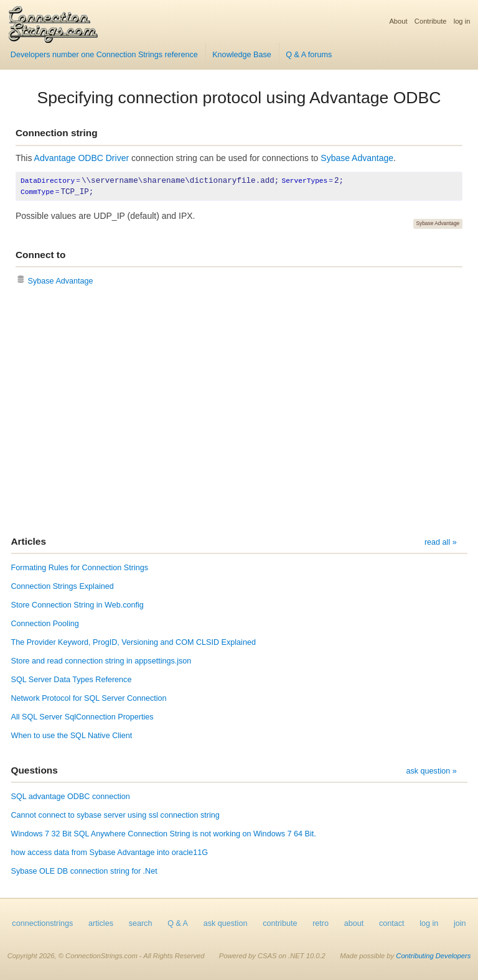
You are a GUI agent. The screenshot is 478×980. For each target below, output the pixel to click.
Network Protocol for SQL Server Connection (89, 698)
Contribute (431, 21)
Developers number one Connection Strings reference (104, 55)
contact (392, 923)
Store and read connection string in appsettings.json (101, 661)
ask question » (431, 771)
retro (321, 923)
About (398, 21)
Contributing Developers (433, 956)
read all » (441, 542)
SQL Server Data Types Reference (72, 680)
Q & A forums (309, 55)
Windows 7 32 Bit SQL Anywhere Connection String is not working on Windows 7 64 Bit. (164, 834)
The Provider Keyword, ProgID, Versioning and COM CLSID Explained (134, 642)
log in (462, 21)
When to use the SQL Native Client (72, 736)
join (460, 923)
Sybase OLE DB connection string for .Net (84, 871)
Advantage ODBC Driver (82, 158)
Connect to (40, 255)
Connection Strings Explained (63, 586)
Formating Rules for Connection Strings (80, 568)
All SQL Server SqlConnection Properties (82, 717)
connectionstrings (42, 923)
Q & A (178, 923)
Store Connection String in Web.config (77, 605)
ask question (226, 923)
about (354, 923)
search (141, 923)
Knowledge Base (242, 55)
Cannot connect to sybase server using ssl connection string (115, 815)
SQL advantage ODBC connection (71, 797)
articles (101, 923)
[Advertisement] (239, 412)
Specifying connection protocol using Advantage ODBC (239, 98)
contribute (280, 923)
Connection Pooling (45, 624)
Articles (29, 541)
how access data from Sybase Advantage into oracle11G (110, 853)
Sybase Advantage (357, 158)
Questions (35, 770)
